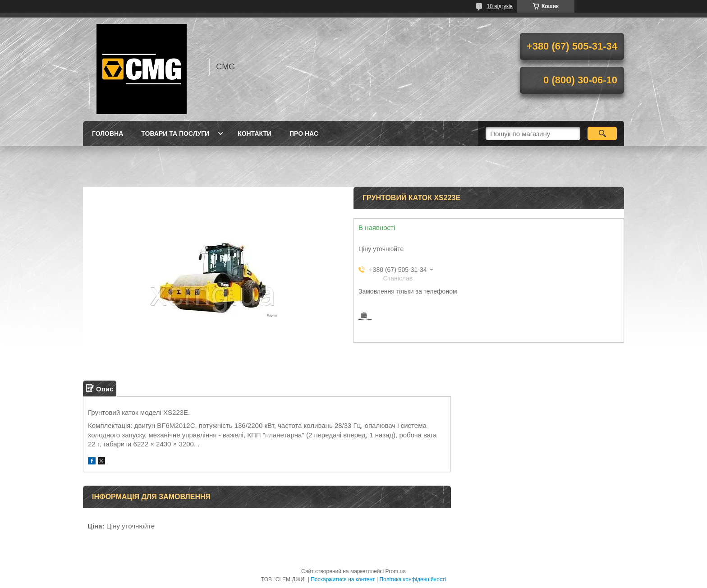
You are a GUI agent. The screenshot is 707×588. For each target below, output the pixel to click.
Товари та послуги (175, 133)
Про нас (304, 133)
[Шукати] (602, 133)
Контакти (255, 133)
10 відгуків (500, 6)
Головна (108, 133)
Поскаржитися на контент (343, 579)
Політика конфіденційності (413, 579)
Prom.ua (396, 571)
